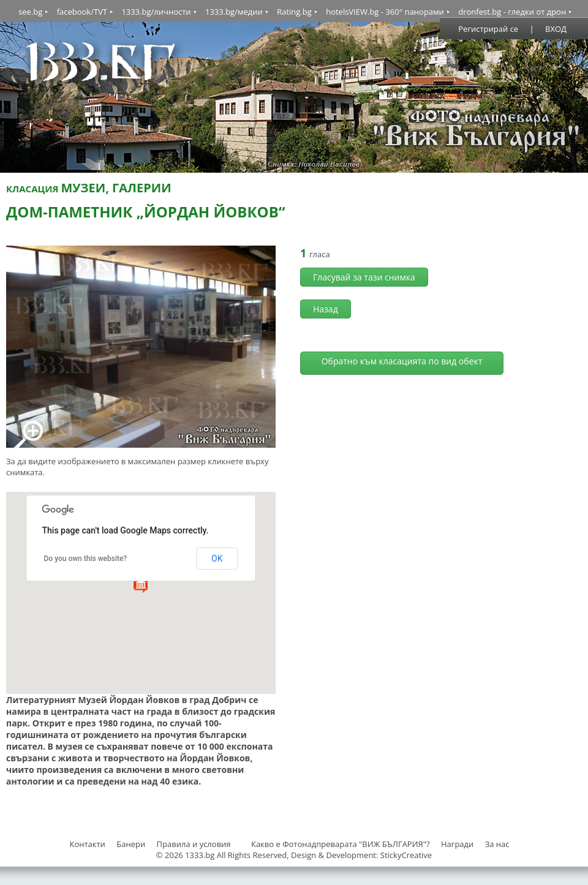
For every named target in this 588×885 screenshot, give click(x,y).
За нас (497, 844)
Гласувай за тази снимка (364, 277)
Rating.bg (294, 12)
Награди (457, 844)
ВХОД (556, 29)
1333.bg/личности (156, 12)
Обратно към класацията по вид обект (402, 361)
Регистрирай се (488, 29)
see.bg (30, 12)
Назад (326, 309)
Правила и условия (194, 844)
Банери (132, 844)
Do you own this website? (86, 559)
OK (217, 559)
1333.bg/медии (234, 12)
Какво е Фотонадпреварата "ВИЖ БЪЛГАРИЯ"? (341, 844)
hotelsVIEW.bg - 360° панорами (385, 12)
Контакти (87, 844)
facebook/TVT (82, 12)
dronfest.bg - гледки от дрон (512, 12)
